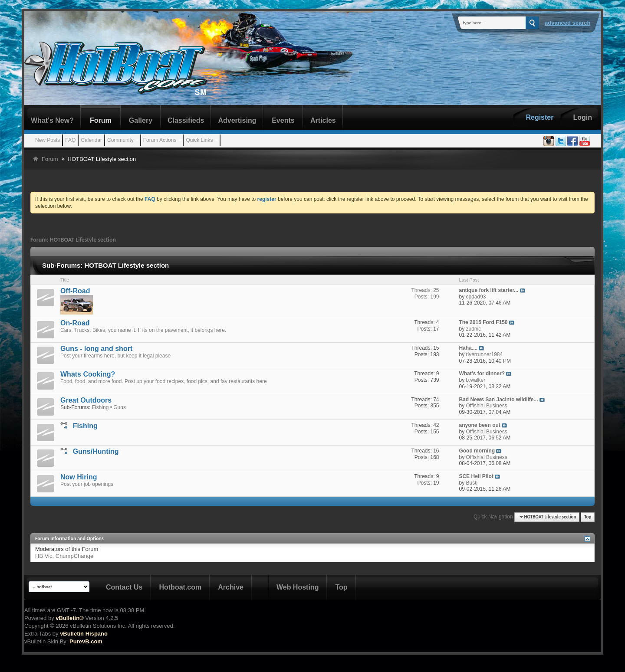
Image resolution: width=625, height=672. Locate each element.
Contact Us (124, 587)
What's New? (52, 120)
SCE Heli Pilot (476, 476)
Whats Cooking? (88, 374)
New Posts (48, 140)
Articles (323, 120)
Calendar (91, 140)
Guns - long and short (96, 349)
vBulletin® (69, 618)
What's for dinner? (482, 374)
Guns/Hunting (96, 451)
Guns (120, 407)
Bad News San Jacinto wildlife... (498, 400)
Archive (231, 587)
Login (582, 117)
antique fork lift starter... (488, 290)
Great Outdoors (86, 400)
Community (120, 140)
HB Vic (44, 556)
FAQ (70, 140)
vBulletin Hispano (84, 634)
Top (588, 517)
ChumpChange (74, 556)
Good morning (477, 451)
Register (539, 117)
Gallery (141, 120)
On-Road (75, 323)
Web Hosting (298, 587)
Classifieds (186, 120)
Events (283, 120)
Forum (101, 120)
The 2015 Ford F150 (483, 322)
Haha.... (468, 348)
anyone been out (479, 425)
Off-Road (75, 291)
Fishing (100, 407)
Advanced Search (568, 23)
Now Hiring (79, 477)
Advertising (237, 120)
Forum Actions (160, 140)
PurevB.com (86, 641)
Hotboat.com (180, 587)
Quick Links (199, 140)
